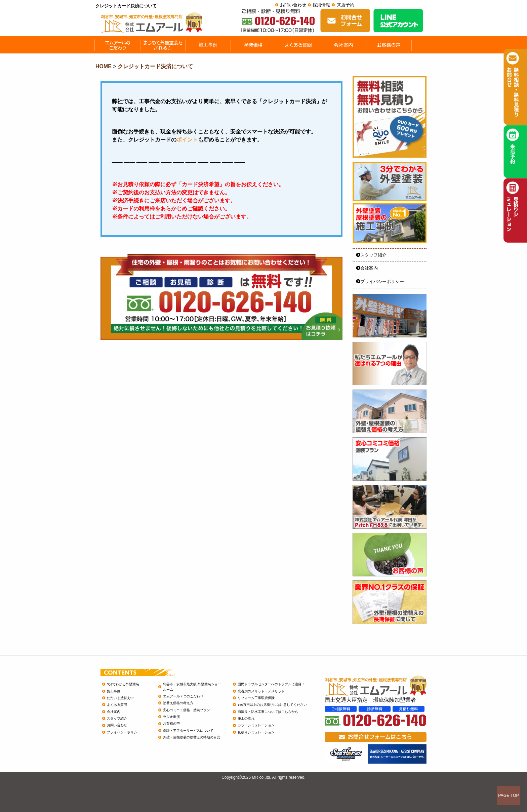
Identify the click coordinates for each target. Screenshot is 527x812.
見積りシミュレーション (256, 732)
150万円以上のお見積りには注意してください (272, 705)
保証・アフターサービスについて (188, 730)
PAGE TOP (509, 796)
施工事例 (114, 691)
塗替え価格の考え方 (178, 703)
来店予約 (346, 5)
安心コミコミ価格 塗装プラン (187, 710)
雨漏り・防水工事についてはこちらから (268, 712)
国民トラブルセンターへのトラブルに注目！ (271, 684)
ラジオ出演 (171, 717)
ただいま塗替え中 (120, 698)
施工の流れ (246, 718)
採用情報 (321, 5)
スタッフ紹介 (371, 255)
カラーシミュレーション (256, 725)
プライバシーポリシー (380, 281)
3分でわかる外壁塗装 (123, 684)
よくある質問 (117, 705)
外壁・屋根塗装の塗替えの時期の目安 (192, 737)
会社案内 (367, 268)
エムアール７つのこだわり (183, 696)
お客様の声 (171, 723)
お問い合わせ (293, 5)
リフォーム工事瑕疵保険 (256, 698)
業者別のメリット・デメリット (261, 691)
